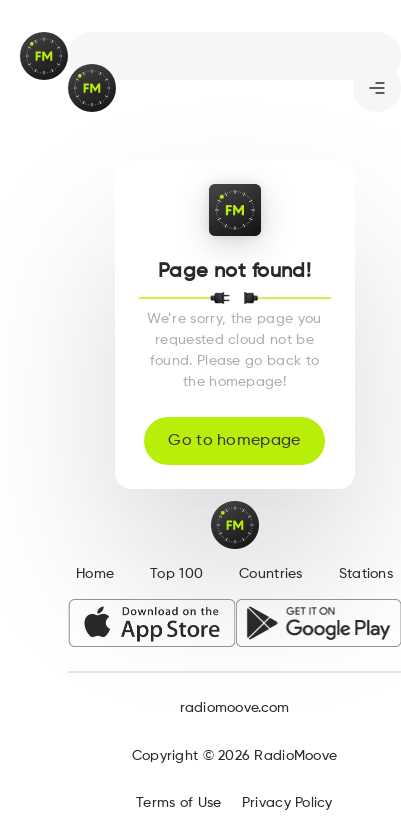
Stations (366, 574)
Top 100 (176, 574)
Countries (271, 574)
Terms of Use (178, 803)
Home (95, 574)
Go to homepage (234, 441)
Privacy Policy (287, 803)
